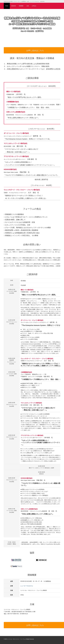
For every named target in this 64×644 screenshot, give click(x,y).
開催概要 (21, 6)
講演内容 (14, 6)
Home (7, 6)
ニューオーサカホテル (27, 586)
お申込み (34, 6)
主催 (28, 6)
